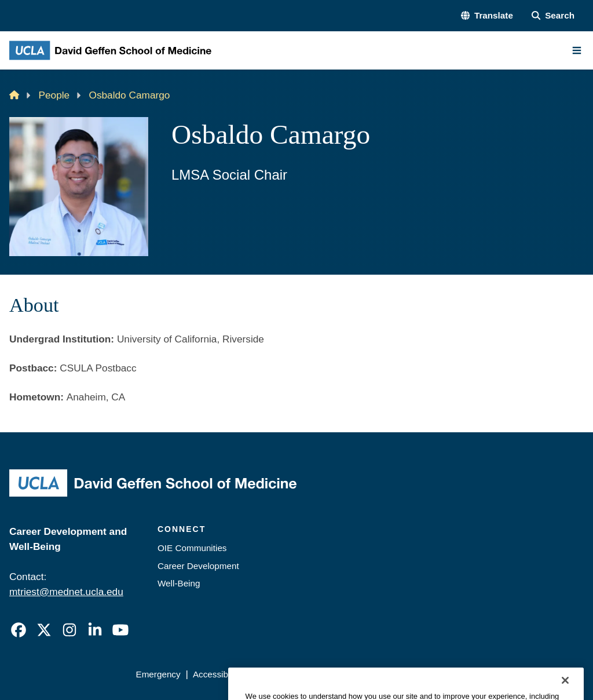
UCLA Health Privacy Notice (401, 674)
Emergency (158, 674)
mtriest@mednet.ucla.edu (66, 592)
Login (479, 674)
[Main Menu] (577, 50)
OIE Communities (192, 548)
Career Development (198, 566)
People (54, 95)
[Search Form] (553, 16)
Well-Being (179, 583)
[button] (487, 16)
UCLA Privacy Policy (293, 674)
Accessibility (217, 674)
